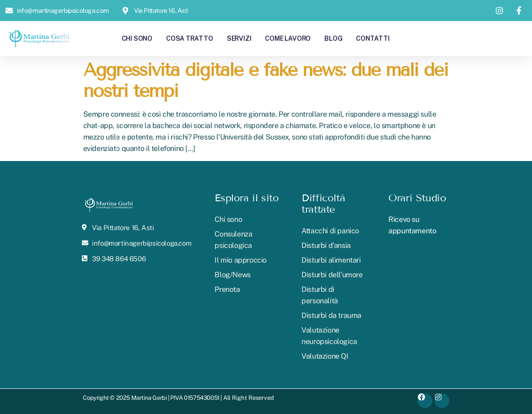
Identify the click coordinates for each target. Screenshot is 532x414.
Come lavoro (288, 38)
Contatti (373, 38)
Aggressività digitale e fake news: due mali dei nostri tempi (266, 80)
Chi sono (137, 38)
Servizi (239, 38)
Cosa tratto (190, 38)
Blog (333, 38)
